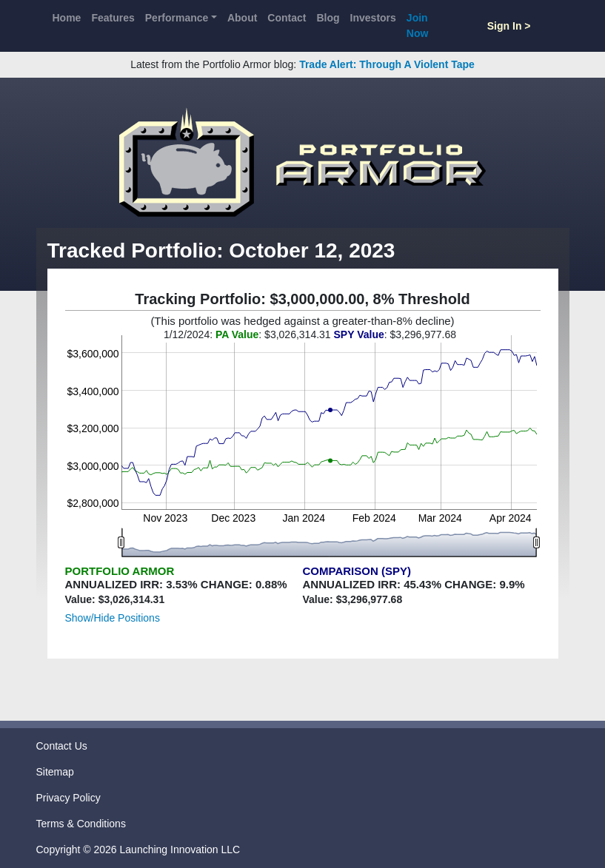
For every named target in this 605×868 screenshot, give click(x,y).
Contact (287, 18)
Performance (177, 18)
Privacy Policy (68, 798)
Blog (328, 18)
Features (113, 18)
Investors (373, 18)
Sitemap (55, 772)
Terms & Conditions (81, 824)
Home (67, 18)
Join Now (418, 26)
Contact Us (62, 746)
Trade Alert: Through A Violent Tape (387, 64)
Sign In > (509, 26)
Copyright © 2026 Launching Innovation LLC (138, 850)
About (242, 18)
